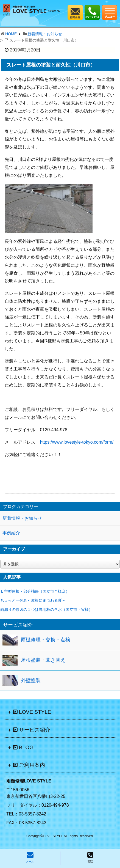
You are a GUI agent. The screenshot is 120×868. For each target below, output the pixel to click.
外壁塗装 (31, 680)
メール (30, 857)
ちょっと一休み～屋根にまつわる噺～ (33, 600)
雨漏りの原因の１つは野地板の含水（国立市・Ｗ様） (46, 609)
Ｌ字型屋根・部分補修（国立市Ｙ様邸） (35, 591)
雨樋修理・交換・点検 (46, 640)
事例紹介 (11, 533)
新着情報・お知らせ (45, 34)
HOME (11, 34)
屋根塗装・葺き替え (43, 660)
